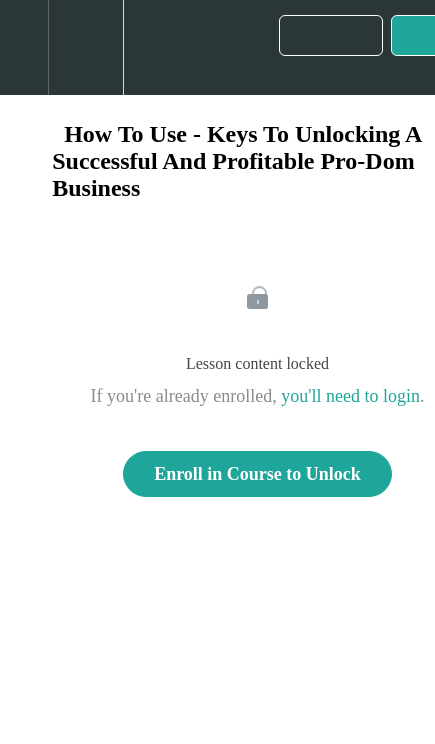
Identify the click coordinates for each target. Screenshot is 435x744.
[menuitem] (85, 47)
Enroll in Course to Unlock (257, 474)
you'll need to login (350, 396)
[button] (24, 47)
